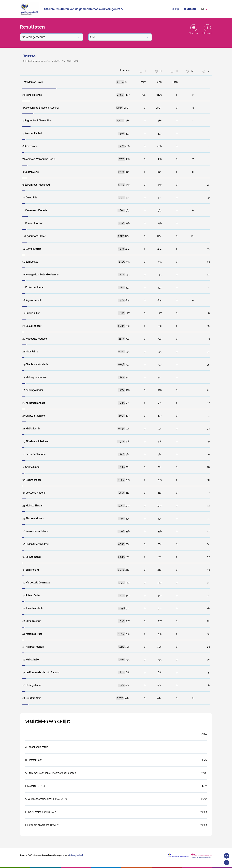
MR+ (119, 37)
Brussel (30, 56)
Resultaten (189, 9)
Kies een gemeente (51, 37)
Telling (175, 9)
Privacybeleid (76, 855)
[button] (205, 9)
